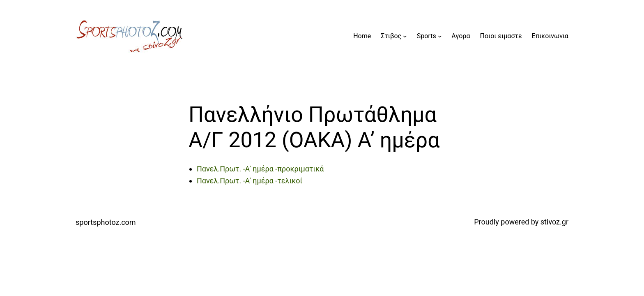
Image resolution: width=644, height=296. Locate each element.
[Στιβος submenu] (405, 36)
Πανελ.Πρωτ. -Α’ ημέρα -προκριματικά (260, 169)
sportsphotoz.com (106, 222)
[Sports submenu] (440, 36)
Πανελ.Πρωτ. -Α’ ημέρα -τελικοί (250, 181)
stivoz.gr (554, 222)
